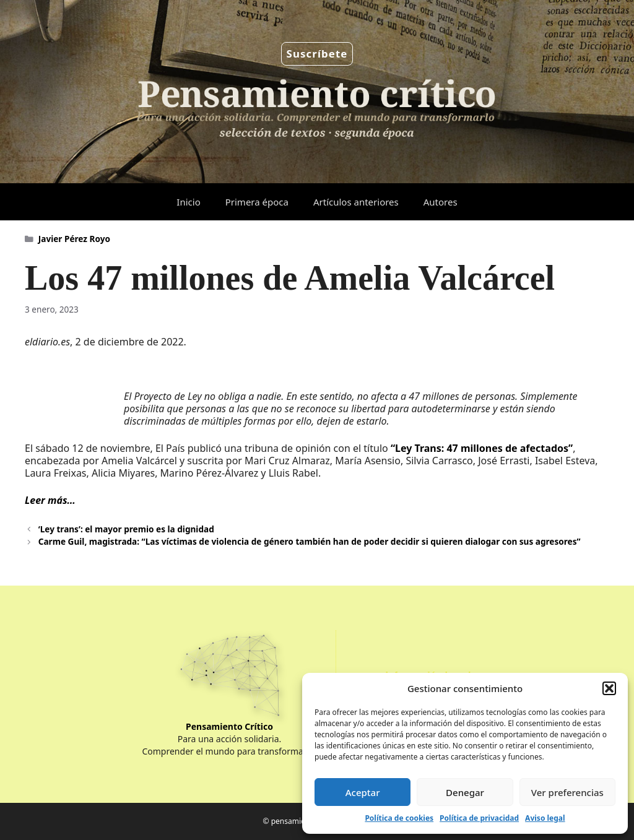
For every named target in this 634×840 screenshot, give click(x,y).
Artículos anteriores (356, 202)
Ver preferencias (567, 792)
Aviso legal (545, 818)
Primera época (257, 202)
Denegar (465, 792)
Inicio (188, 202)
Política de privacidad (479, 818)
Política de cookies (399, 818)
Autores (441, 202)
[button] (609, 688)
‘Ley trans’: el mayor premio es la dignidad (126, 529)
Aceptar (363, 792)
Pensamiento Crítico (229, 726)
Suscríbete (317, 54)
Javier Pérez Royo (74, 239)
